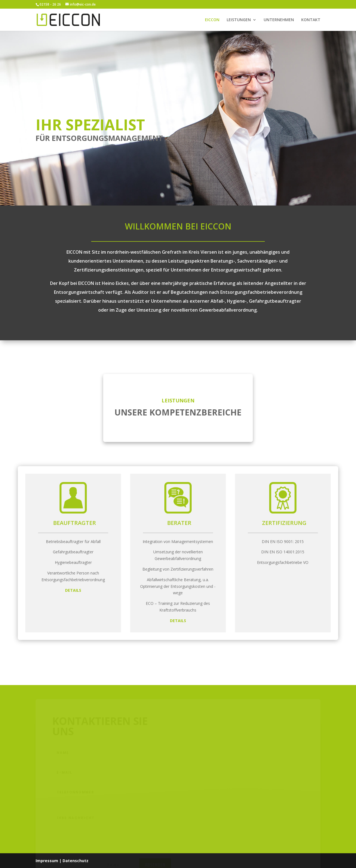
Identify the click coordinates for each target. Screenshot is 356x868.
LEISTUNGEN (239, 20)
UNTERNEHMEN (279, 20)
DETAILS (73, 590)
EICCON (212, 20)
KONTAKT (311, 20)
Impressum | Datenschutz (62, 861)
